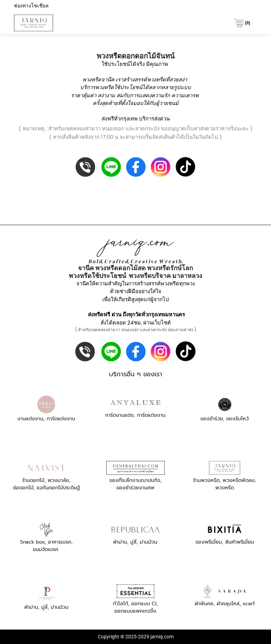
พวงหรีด (156, 79)
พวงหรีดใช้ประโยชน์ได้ (122, 87)
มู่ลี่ (133, 542)
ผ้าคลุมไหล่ (228, 604)
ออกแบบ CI (144, 604)
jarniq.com (162, 637)
